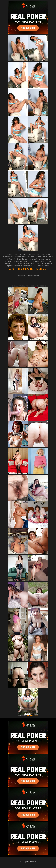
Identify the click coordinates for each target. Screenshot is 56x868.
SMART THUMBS (33, 716)
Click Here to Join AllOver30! (28, 269)
